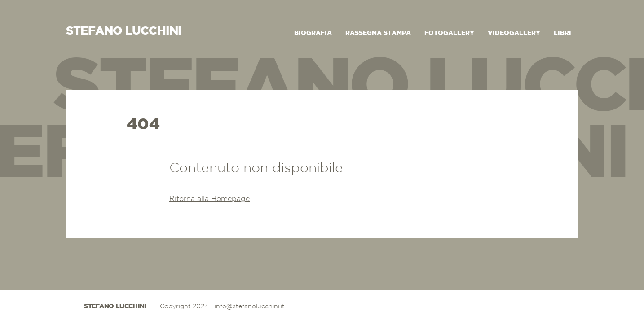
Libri (562, 33)
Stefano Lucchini (115, 306)
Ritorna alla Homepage (210, 199)
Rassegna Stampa (378, 33)
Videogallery (514, 33)
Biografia (313, 33)
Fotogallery (449, 33)
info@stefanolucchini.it (250, 306)
